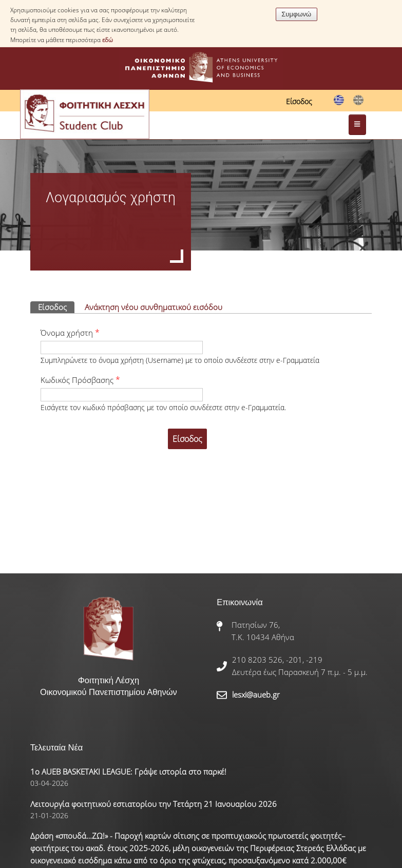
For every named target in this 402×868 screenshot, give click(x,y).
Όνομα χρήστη (70, 333)
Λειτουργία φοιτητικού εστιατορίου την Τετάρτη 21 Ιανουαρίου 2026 (154, 804)
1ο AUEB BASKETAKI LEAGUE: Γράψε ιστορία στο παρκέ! (128, 771)
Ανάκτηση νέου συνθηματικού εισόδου (154, 307)
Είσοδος (299, 101)
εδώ (108, 40)
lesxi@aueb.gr (256, 695)
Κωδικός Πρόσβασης (80, 380)
